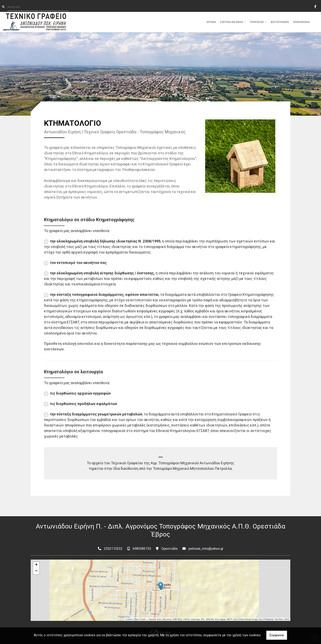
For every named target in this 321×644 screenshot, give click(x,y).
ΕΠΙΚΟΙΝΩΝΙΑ (301, 22)
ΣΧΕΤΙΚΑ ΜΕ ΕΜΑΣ (232, 22)
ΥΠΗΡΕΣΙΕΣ (257, 22)
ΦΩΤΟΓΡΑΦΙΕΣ (280, 22)
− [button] (36, 571)
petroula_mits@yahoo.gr (206, 549)
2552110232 (113, 549)
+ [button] (36, 565)
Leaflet (129, 619)
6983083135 (142, 549)
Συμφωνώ (277, 635)
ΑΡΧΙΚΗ (211, 22)
